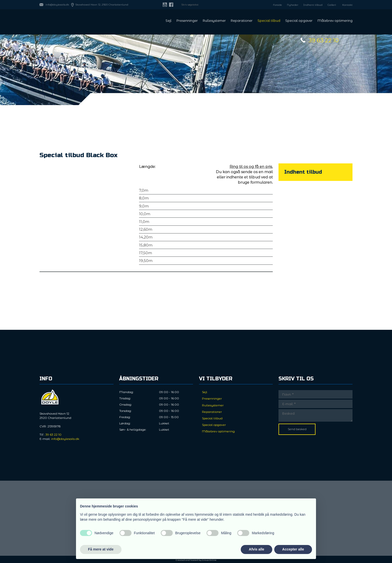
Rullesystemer (214, 21)
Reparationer (242, 21)
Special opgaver (299, 21)
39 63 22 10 (324, 40)
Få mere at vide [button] (101, 549)
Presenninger (187, 21)
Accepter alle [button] (293, 549)
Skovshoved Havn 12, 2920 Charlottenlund (102, 5)
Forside (277, 5)
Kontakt (347, 5)
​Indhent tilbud (303, 172)
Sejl (168, 21)
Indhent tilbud (313, 5)
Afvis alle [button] (256, 549)
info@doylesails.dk (57, 5)
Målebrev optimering (335, 21)
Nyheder (293, 5)
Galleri (332, 5)
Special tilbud (269, 21)
